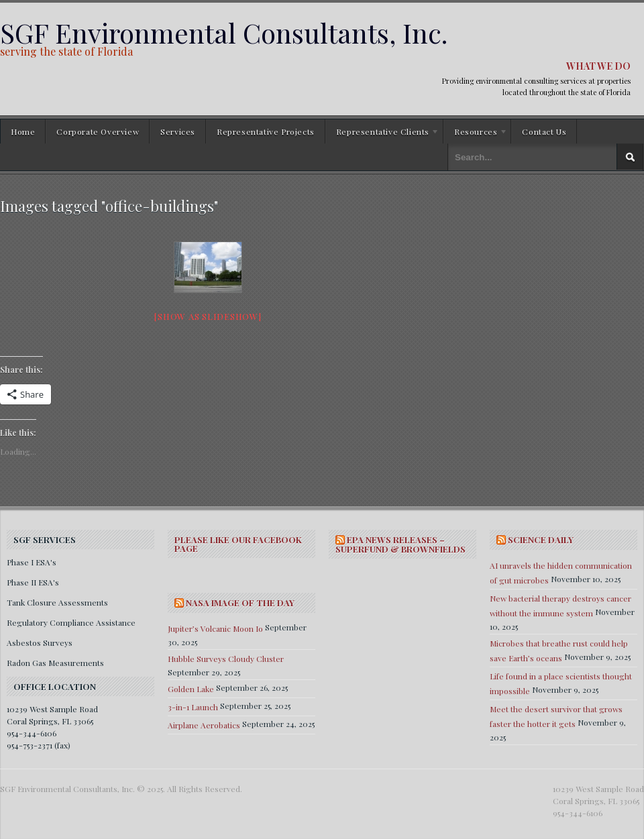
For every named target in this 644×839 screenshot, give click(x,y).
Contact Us (544, 131)
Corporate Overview (98, 131)
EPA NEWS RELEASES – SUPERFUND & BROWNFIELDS (400, 544)
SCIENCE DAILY (541, 540)
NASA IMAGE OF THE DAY (240, 603)
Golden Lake (191, 689)
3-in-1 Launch (193, 707)
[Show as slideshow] (208, 316)
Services (178, 131)
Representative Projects (266, 131)
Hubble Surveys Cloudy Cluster (226, 659)
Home (23, 131)
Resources (476, 133)
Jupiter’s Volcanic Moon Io (215, 628)
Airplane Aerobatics (204, 725)
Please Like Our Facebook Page (238, 544)
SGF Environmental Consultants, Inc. (224, 33)
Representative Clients (382, 133)
